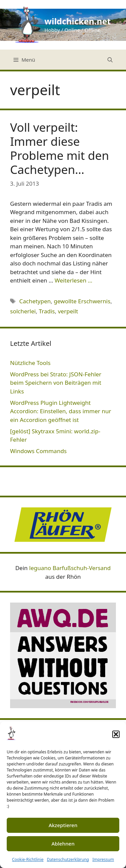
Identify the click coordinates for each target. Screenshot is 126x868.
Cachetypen (35, 301)
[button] (116, 734)
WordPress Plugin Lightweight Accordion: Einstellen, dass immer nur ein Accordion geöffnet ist (61, 411)
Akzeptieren (63, 825)
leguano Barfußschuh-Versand (70, 568)
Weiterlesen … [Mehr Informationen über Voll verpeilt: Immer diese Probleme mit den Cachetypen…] (74, 280)
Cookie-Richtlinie (28, 859)
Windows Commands (38, 451)
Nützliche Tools (30, 363)
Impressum (103, 859)
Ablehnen (63, 844)
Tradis (47, 311)
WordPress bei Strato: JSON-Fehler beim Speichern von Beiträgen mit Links (56, 383)
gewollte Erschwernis (82, 301)
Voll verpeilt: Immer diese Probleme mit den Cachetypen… (59, 148)
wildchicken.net (77, 21)
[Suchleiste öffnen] (110, 60)
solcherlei (23, 311)
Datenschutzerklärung (68, 859)
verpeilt (68, 311)
